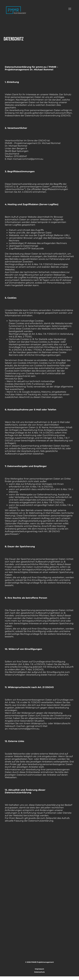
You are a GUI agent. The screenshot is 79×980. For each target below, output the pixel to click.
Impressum (39, 969)
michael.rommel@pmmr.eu (24, 729)
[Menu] (70, 9)
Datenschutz (39, 976)
